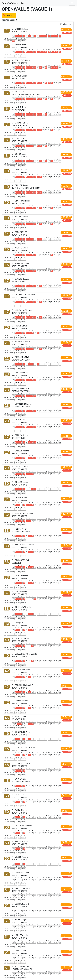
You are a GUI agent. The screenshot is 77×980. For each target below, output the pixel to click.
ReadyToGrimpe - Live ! (14, 3)
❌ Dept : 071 (9, 15)
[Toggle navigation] (72, 3)
